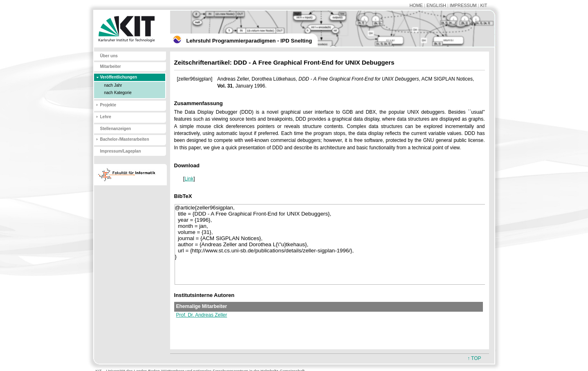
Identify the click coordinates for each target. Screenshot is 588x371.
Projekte (108, 105)
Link (189, 179)
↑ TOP (474, 358)
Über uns (109, 56)
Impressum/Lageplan (121, 151)
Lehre (106, 117)
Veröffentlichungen (119, 77)
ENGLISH (436, 5)
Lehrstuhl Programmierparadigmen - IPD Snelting (249, 41)
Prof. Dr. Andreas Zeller (202, 315)
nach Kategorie (118, 93)
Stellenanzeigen (116, 129)
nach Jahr (113, 85)
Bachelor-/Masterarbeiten (125, 139)
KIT (484, 5)
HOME (416, 5)
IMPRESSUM (463, 5)
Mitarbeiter (111, 66)
